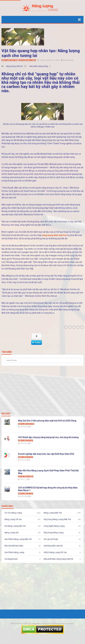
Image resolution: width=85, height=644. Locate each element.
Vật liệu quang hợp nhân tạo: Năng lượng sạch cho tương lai (41, 53)
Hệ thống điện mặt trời (53, 546)
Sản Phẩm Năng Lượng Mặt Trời (18, 539)
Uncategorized (11, 559)
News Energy (68, 60)
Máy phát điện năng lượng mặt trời (58, 559)
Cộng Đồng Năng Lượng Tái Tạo (40, 624)
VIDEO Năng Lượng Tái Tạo (55, 552)
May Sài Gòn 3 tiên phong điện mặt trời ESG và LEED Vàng (47, 421)
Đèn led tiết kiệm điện (14, 546)
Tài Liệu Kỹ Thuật (51, 539)
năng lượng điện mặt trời (54, 235)
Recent (6, 414)
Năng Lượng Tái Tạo (26, 441)
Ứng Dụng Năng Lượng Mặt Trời (57, 519)
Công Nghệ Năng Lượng (54, 526)
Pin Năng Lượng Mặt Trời (15, 526)
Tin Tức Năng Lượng (26, 477)
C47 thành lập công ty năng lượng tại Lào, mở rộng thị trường (48, 437)
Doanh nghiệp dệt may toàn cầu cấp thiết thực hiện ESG (46, 454)
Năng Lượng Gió (12, 533)
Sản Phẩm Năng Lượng (27, 60)
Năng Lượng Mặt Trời (10, 60)
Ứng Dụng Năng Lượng (54, 533)
